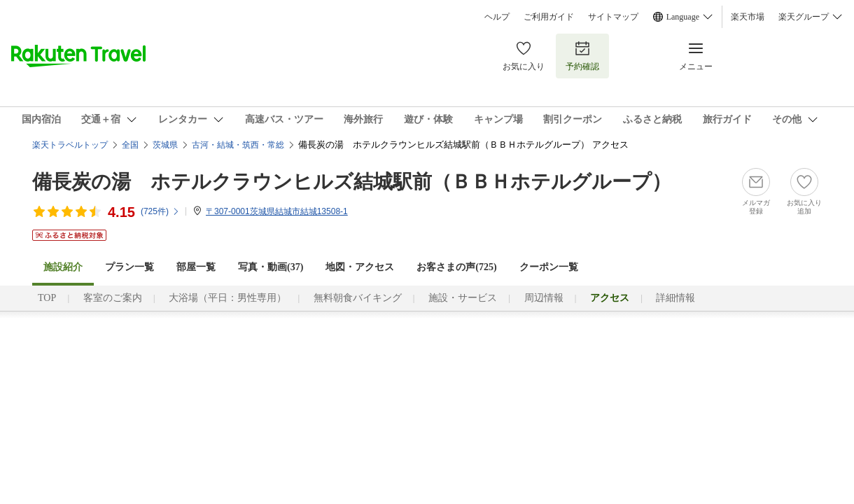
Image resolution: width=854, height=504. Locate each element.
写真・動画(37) (271, 267)
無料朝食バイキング (358, 298)
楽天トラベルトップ (70, 145)
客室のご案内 (113, 298)
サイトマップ (613, 17)
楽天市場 (748, 17)
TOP (47, 298)
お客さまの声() (456, 267)
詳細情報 (675, 298)
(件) (160, 211)
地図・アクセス (360, 267)
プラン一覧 (129, 267)
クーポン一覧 (549, 267)
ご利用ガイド (549, 17)
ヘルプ (497, 17)
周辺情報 (544, 298)
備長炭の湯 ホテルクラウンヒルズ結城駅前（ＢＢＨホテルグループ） (352, 182)
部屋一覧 (196, 267)
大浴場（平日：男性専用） (227, 298)
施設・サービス (463, 298)
